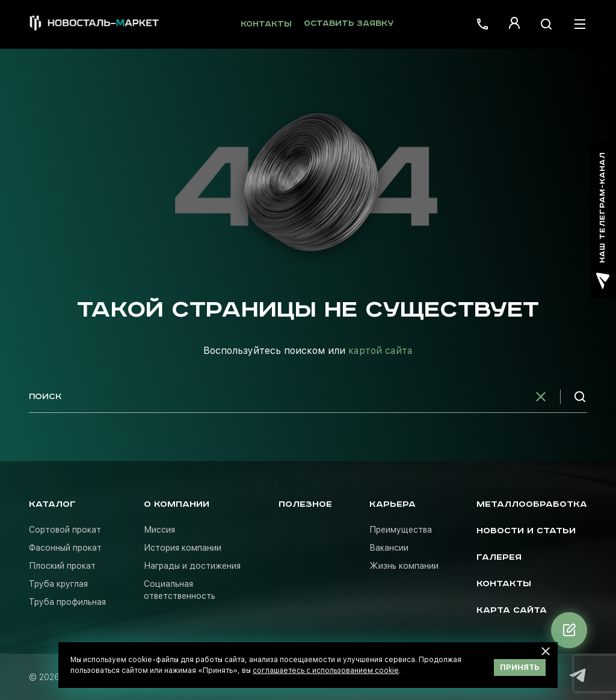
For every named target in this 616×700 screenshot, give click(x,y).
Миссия (159, 530)
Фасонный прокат (65, 548)
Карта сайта (512, 610)
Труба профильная (67, 602)
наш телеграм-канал (603, 221)
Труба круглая (58, 584)
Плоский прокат (62, 566)
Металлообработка (532, 504)
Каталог (52, 504)
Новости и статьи (526, 531)
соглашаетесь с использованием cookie (326, 671)
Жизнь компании (404, 566)
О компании (177, 504)
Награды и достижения (192, 566)
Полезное (305, 504)
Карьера (393, 504)
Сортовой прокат (65, 530)
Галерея (499, 557)
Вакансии (389, 548)
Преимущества (401, 530)
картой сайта (380, 351)
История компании (183, 548)
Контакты (266, 24)
